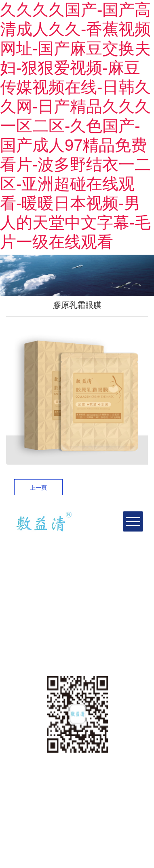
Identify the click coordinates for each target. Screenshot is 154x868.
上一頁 (38, 488)
